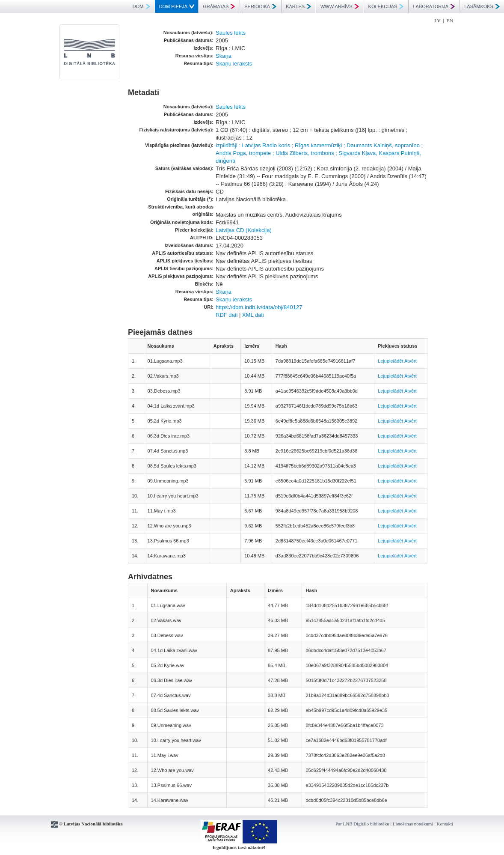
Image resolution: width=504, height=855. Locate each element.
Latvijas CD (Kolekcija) (244, 230)
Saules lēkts (231, 33)
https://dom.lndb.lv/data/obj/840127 (259, 307)
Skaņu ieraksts (234, 64)
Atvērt (411, 361)
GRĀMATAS (219, 6)
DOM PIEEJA (177, 6)
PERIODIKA (260, 6)
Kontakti (445, 824)
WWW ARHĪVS (340, 6)
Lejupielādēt (390, 361)
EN (450, 21)
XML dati (253, 315)
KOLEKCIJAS (386, 6)
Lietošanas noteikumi (413, 824)
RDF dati (227, 315)
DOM (141, 6)
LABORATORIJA (434, 6)
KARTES (298, 6)
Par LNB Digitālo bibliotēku (362, 824)
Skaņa (224, 56)
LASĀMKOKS (482, 6)
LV (437, 21)
